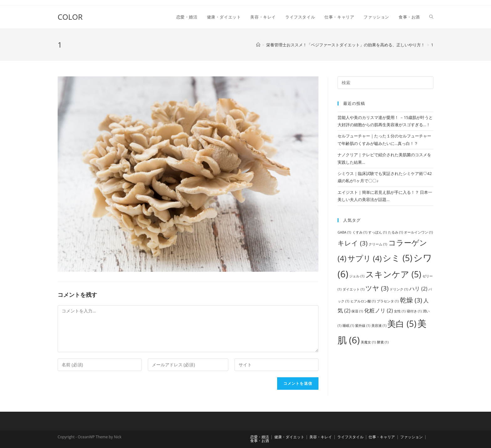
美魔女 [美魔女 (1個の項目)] (368, 342)
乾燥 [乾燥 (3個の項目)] (411, 300)
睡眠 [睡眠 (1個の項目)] (348, 326)
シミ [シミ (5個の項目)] (397, 258)
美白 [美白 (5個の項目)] (402, 324)
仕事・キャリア (382, 437)
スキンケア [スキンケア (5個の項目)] (393, 274)
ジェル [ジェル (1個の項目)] (357, 276)
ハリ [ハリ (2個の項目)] (418, 288)
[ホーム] (258, 45)
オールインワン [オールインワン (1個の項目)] (418, 232)
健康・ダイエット (289, 437)
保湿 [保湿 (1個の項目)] (357, 311)
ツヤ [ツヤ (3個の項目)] (377, 288)
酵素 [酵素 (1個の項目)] (383, 342)
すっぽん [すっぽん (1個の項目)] (377, 232)
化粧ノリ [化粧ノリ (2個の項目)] (379, 310)
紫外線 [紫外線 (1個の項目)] (363, 326)
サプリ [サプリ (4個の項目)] (365, 258)
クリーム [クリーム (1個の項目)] (378, 244)
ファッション (411, 437)
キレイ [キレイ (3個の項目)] (353, 243)
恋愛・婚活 (260, 437)
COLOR (70, 17)
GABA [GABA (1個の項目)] (344, 232)
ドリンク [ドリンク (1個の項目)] (399, 289)
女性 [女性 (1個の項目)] (400, 311)
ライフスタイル (350, 437)
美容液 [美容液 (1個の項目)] (379, 326)
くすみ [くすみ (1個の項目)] (360, 232)
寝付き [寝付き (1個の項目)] (414, 311)
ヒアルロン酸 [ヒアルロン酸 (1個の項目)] (363, 301)
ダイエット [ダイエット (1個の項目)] (354, 289)
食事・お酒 (260, 441)
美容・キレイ (321, 437)
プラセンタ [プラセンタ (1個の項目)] (388, 301)
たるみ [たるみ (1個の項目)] (395, 232)
